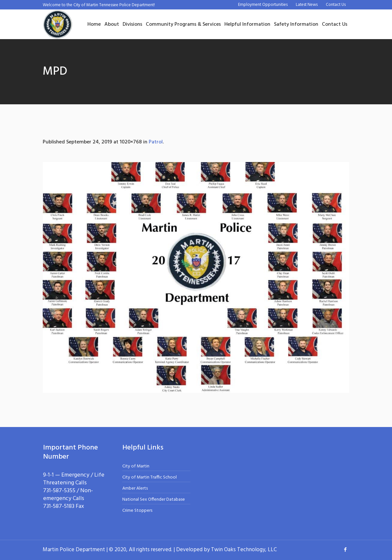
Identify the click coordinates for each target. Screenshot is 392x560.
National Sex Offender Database (154, 500)
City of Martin (136, 466)
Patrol (156, 142)
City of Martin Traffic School (150, 477)
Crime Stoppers (137, 511)
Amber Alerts (135, 488)
